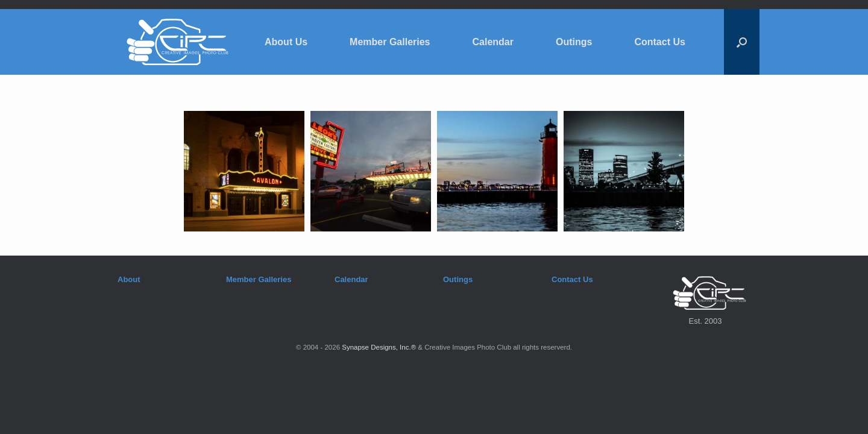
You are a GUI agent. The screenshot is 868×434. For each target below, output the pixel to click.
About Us (286, 42)
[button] (742, 42)
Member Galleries (390, 42)
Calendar (493, 42)
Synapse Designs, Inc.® (379, 347)
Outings (574, 42)
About (129, 279)
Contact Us (659, 42)
